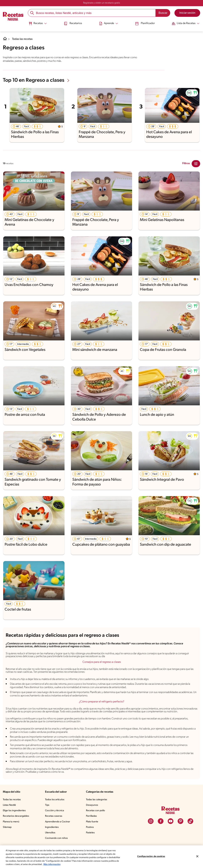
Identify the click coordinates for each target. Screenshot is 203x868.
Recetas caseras (55, 825)
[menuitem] (38, 25)
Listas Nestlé (10, 814)
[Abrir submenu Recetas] (38, 24)
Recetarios (73, 24)
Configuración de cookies (151, 856)
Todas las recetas (23, 39)
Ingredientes (52, 836)
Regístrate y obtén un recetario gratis (101, 3)
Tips (48, 814)
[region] (101, 857)
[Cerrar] (197, 856)
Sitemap (7, 836)
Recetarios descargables (16, 825)
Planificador (144, 24)
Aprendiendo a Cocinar (58, 830)
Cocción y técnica (55, 819)
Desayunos (93, 814)
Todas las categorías (98, 808)
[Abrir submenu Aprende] (108, 24)
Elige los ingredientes (15, 819)
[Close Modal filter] (196, 163)
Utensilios (51, 841)
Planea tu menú (12, 830)
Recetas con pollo (96, 819)
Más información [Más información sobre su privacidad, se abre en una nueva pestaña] (73, 864)
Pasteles (91, 841)
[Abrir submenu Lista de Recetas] (184, 24)
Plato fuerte (93, 830)
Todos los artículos (56, 808)
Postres (91, 836)
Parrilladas (92, 825)
